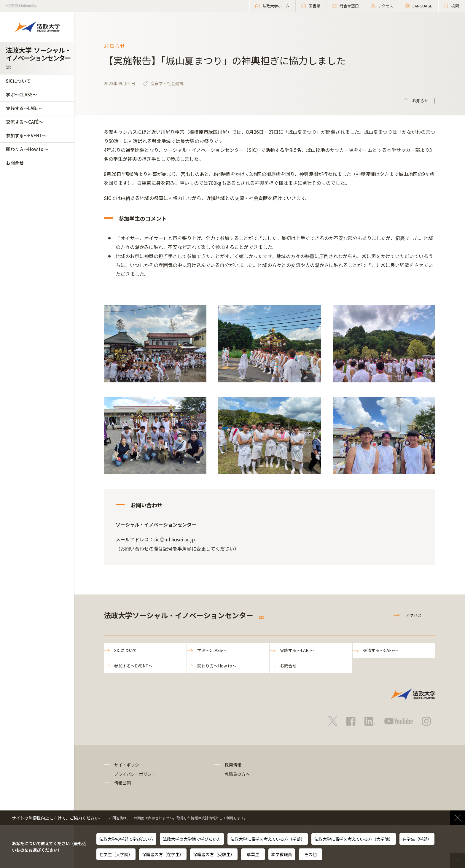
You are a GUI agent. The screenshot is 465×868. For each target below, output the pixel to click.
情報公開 (122, 783)
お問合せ (15, 163)
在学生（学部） (417, 839)
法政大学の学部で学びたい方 (126, 839)
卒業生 (253, 854)
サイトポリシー (129, 765)
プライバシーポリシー (135, 774)
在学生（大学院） (116, 854)
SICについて (18, 81)
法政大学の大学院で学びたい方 (192, 839)
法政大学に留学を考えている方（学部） (268, 839)
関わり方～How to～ (27, 149)
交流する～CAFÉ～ (25, 122)
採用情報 (233, 765)
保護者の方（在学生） (163, 854)
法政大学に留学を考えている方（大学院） (354, 839)
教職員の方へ (237, 774)
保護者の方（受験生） (214, 854)
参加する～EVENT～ (26, 135)
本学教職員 (282, 854)
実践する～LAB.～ (24, 108)
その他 (310, 854)
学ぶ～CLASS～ (22, 94)
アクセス (414, 615)
